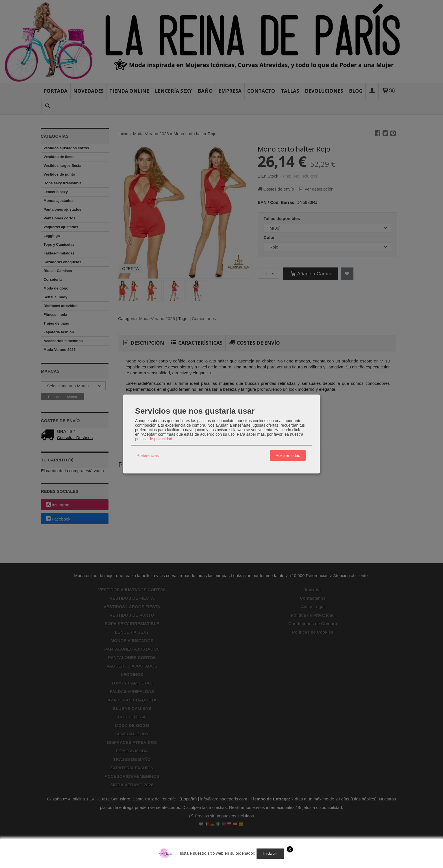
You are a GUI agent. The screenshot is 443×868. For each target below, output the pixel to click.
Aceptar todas (288, 455)
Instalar (270, 853)
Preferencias (148, 455)
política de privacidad (154, 439)
